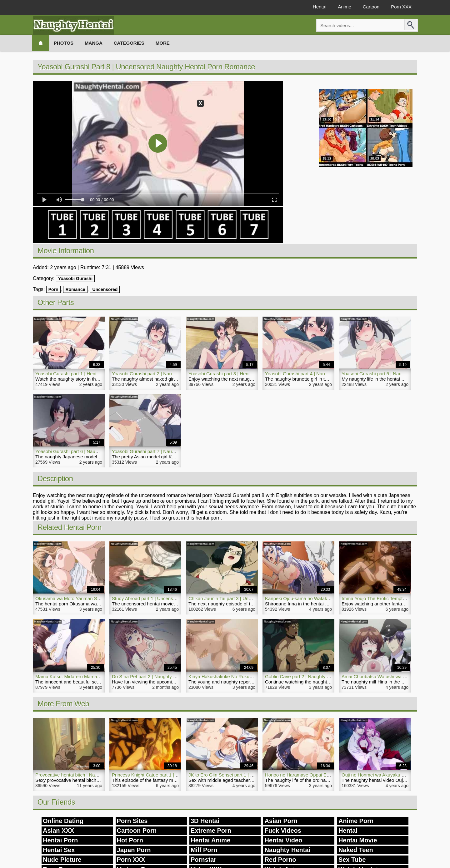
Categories (129, 43)
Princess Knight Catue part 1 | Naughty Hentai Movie (167, 775)
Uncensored (105, 289)
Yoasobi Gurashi (75, 279)
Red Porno (280, 860)
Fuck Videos (283, 831)
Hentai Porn (60, 840)
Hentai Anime (210, 840)
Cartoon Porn (137, 831)
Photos (64, 43)
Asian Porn (281, 821)
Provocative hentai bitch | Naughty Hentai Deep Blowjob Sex (98, 775)
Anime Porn (356, 821)
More (163, 43)
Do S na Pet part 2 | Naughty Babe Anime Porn (161, 676)
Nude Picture (62, 860)
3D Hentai (205, 821)
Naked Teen (356, 850)
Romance (75, 289)
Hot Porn (130, 840)
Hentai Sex (59, 850)
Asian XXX (58, 831)
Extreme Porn (211, 831)
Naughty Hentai (287, 850)
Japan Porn (134, 850)
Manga (94, 43)
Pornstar (203, 860)
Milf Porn (204, 850)
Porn (53, 289)
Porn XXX (401, 7)
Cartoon (371, 7)
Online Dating (63, 821)
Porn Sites (132, 821)
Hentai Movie (358, 840)
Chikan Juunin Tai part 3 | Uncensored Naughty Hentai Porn (250, 598)
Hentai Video (283, 840)
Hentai (320, 7)
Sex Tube (352, 860)
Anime (345, 7)
